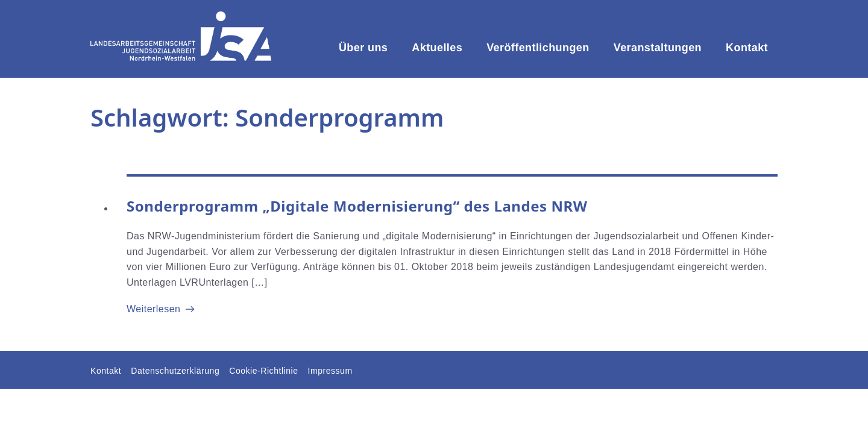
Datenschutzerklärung (175, 371)
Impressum (330, 371)
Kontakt (747, 48)
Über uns (363, 48)
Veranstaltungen (658, 48)
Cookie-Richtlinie (263, 371)
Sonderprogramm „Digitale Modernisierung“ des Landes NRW (357, 206)
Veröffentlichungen (538, 48)
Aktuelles (437, 48)
